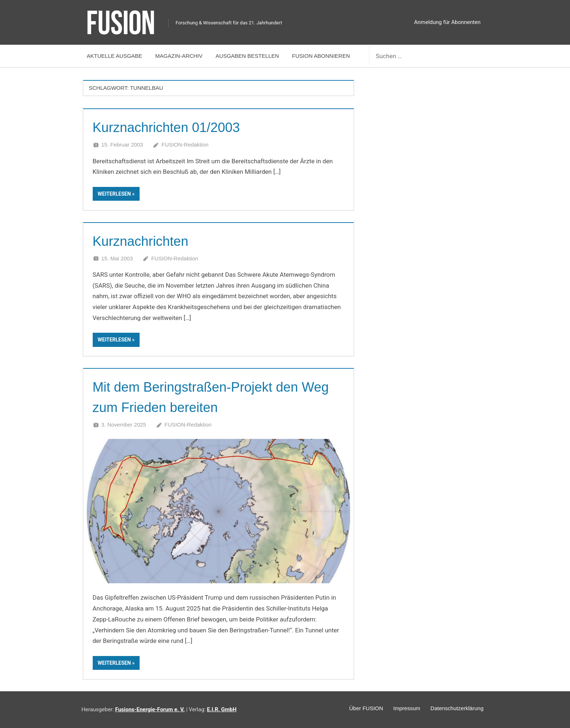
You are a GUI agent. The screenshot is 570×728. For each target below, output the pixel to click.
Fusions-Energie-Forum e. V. (150, 709)
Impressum (402, 709)
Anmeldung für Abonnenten (447, 22)
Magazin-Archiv (179, 56)
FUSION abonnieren (321, 56)
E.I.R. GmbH (222, 709)
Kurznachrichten (145, 241)
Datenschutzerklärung (455, 709)
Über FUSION (359, 709)
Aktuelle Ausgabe (115, 56)
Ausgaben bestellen (247, 56)
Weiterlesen (114, 194)
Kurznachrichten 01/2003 (174, 127)
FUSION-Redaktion (185, 145)
